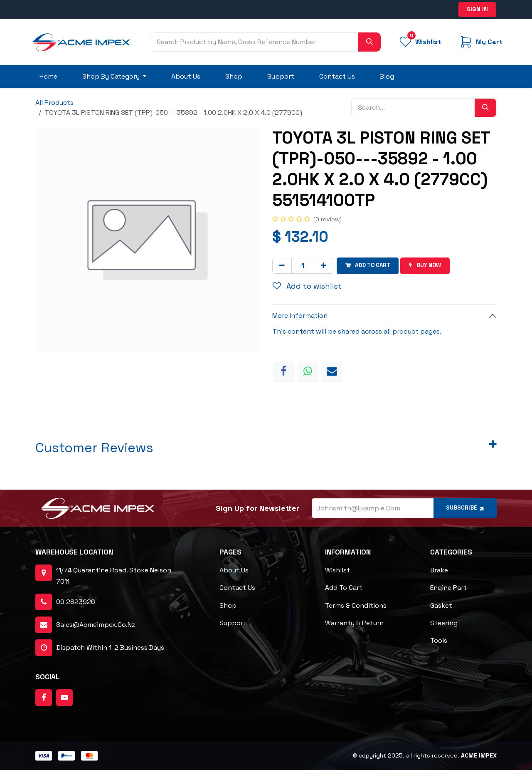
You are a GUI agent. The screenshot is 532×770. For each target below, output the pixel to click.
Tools (439, 640)
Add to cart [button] (369, 265)
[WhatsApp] (308, 371)
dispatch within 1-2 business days (100, 647)
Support (233, 623)
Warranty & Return (354, 623)
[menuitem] (48, 77)
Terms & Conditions (356, 605)
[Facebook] (283, 371)
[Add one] (324, 265)
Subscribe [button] (463, 507)
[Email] (332, 371)
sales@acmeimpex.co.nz (96, 624)
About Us (234, 570)
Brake (439, 570)
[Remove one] (282, 265)
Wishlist (337, 570)
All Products (54, 103)
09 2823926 (76, 601)
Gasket (441, 605)
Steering (444, 623)
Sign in (477, 9)
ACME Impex (479, 755)
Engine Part (448, 588)
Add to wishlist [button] (307, 286)
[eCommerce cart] (480, 42)
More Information (300, 316)
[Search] (369, 42)
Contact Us (237, 588)
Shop (228, 605)
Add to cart (344, 588)
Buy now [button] (429, 265)
